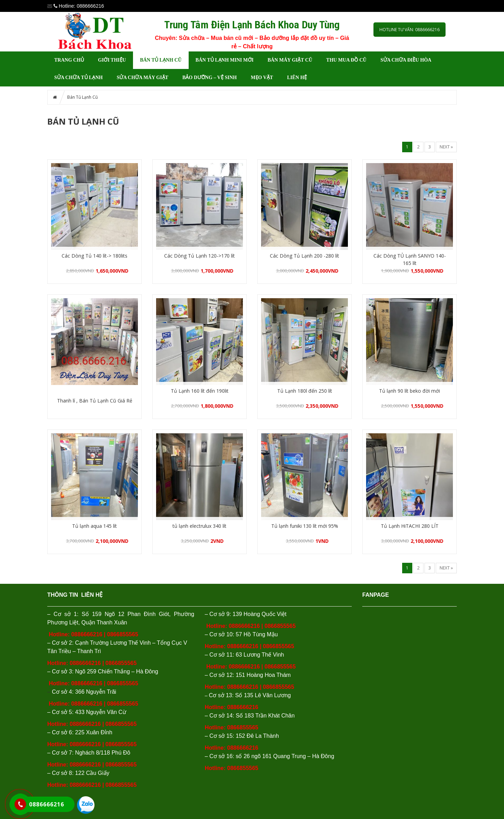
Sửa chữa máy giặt (142, 78)
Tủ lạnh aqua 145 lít (94, 526)
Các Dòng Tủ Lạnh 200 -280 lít (304, 256)
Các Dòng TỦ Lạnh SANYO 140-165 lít (410, 259)
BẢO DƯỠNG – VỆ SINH (209, 78)
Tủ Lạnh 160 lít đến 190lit (200, 391)
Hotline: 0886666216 (232, 748)
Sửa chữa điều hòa (406, 60)
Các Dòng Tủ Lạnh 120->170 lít (199, 256)
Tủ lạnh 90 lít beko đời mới (409, 391)
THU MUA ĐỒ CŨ (346, 60)
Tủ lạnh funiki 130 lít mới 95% (305, 526)
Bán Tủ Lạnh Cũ (161, 60)
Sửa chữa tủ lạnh (78, 78)
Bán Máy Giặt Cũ (290, 60)
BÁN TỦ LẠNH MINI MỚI (225, 60)
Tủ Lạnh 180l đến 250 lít (305, 391)
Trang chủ (69, 60)
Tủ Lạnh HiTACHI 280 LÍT (410, 526)
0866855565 (123, 634)
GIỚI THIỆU (112, 60)
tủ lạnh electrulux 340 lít (199, 526)
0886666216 (87, 634)
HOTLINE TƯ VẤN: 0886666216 (409, 30)
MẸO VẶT (262, 78)
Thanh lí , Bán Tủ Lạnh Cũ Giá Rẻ (95, 401)
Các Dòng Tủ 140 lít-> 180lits (94, 256)
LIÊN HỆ (297, 78)
